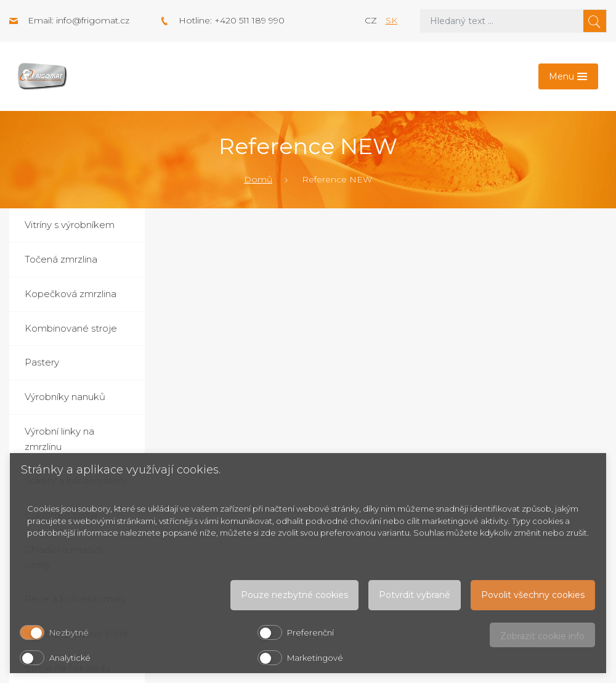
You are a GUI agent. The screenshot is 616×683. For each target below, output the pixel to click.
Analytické (70, 658)
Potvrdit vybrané (415, 595)
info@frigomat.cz (93, 20)
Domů (258, 179)
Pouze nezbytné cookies (294, 595)
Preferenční (310, 632)
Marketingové (315, 658)
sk (391, 20)
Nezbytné (69, 632)
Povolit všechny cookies (533, 595)
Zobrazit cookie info (542, 636)
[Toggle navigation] (568, 76)
